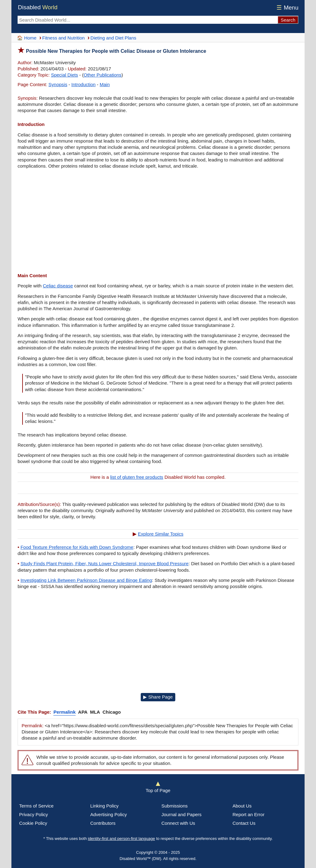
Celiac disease (58, 286)
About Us (242, 806)
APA (83, 712)
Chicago (112, 712)
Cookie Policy (33, 823)
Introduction (83, 84)
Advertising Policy (109, 814)
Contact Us (244, 823)
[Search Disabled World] (148, 20)
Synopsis (58, 84)
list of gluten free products (137, 477)
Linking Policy (105, 806)
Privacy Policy (33, 814)
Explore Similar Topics (161, 534)
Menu (287, 8)
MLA (95, 712)
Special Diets (64, 75)
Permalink (64, 712)
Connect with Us (178, 823)
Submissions (175, 806)
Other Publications (103, 75)
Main (105, 84)
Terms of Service (36, 806)
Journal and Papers (181, 814)
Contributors (103, 823)
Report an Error (249, 814)
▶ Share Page (158, 697)
